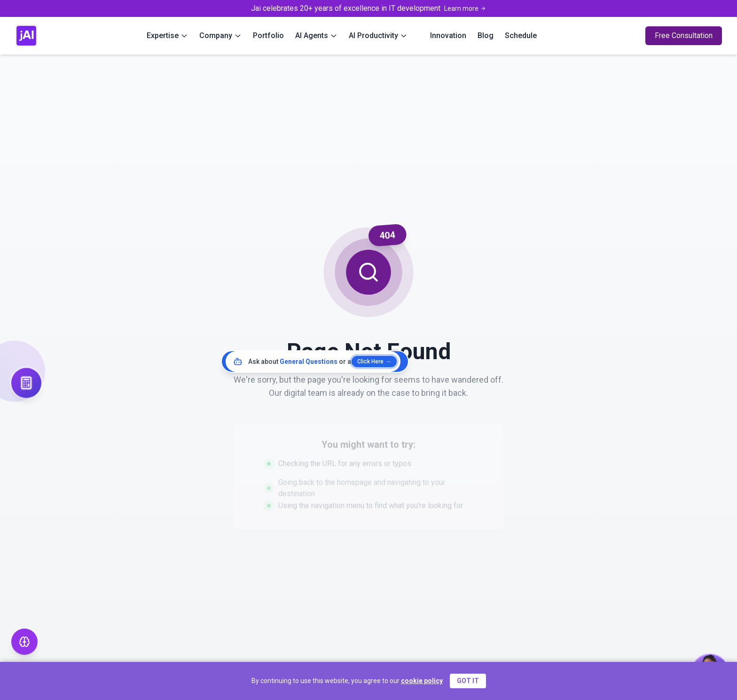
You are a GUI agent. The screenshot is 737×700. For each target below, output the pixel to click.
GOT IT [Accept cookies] (468, 681)
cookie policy (422, 681)
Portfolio (268, 35)
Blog (486, 35)
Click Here (374, 362)
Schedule (521, 35)
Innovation (448, 35)
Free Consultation (684, 35)
